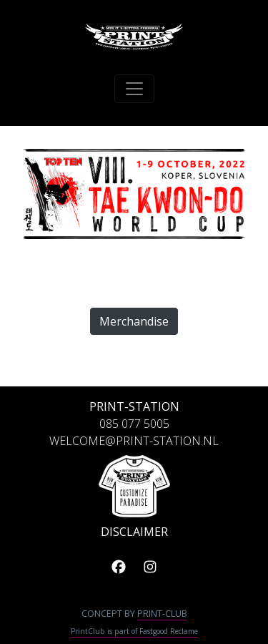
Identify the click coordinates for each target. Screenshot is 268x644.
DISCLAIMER (134, 532)
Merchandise (134, 321)
